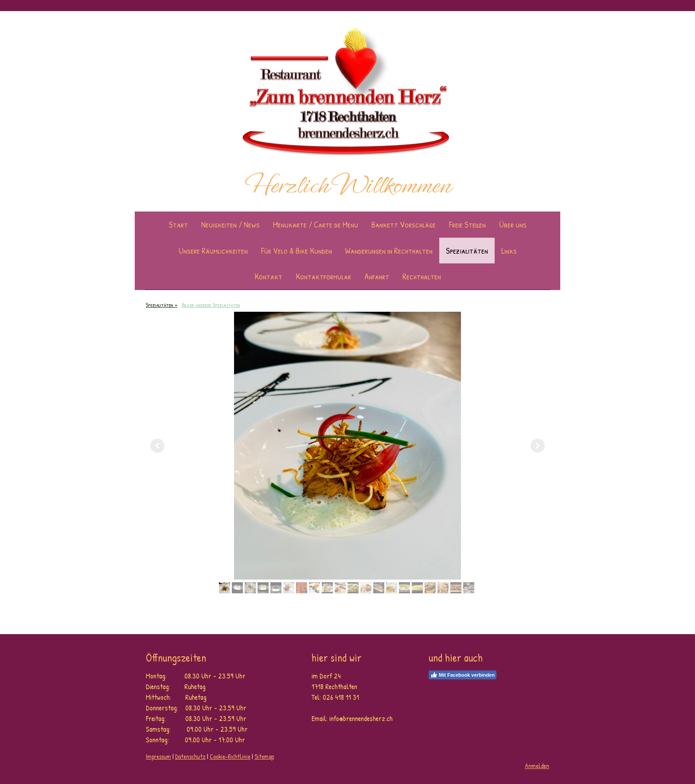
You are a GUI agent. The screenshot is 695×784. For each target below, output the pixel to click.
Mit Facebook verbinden (463, 675)
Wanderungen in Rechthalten (389, 251)
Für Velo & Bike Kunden (297, 251)
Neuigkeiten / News (230, 224)
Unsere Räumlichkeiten (213, 251)
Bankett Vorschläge (404, 224)
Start (178, 224)
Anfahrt (377, 276)
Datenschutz (190, 756)
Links (509, 251)
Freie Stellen (467, 224)
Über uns (513, 224)
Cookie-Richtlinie (230, 756)
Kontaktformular (323, 276)
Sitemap (264, 756)
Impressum (158, 756)
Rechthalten (422, 276)
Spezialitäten (467, 251)
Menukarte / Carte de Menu (316, 224)
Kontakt (268, 276)
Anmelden (537, 766)
